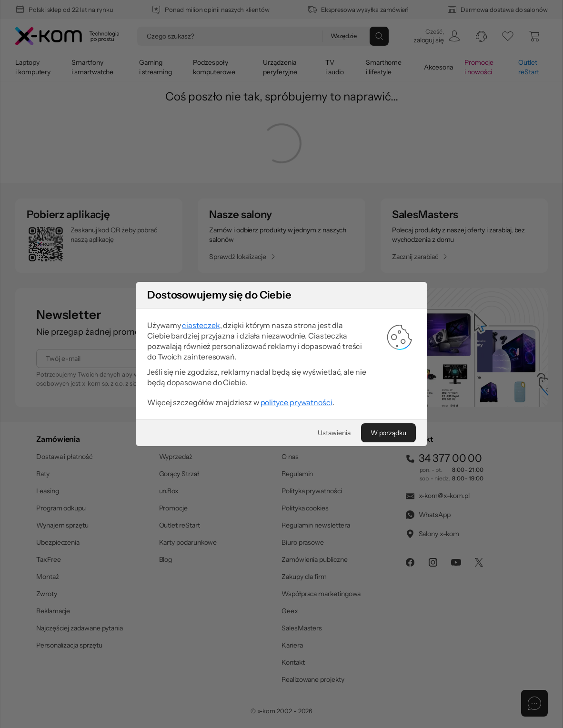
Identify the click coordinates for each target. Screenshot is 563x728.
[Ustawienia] (334, 433)
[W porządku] (388, 433)
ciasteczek (201, 325)
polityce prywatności (297, 402)
